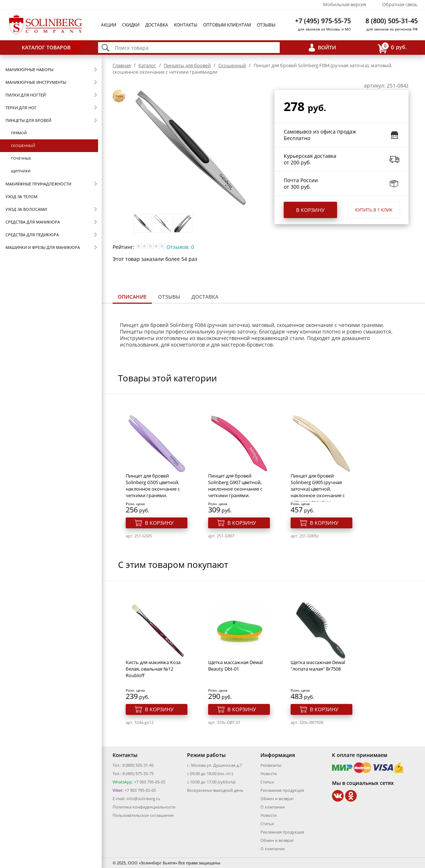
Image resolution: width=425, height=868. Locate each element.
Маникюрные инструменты (36, 82)
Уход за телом (21, 196)
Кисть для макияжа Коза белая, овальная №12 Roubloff (153, 669)
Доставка (157, 25)
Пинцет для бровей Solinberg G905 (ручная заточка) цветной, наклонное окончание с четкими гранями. (318, 489)
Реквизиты (271, 765)
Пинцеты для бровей (28, 120)
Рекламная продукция (282, 790)
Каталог (147, 65)
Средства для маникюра (33, 222)
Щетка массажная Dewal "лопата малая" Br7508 (318, 666)
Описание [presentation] (132, 297)
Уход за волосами (26, 209)
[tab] (132, 297)
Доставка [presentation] (205, 297)
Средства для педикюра (32, 235)
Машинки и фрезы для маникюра (43, 247)
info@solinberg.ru (143, 799)
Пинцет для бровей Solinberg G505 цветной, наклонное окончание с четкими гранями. (153, 486)
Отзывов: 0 (180, 247)
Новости (269, 773)
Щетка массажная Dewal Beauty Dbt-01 (235, 666)
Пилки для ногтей (26, 95)
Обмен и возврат (277, 799)
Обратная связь (400, 4)
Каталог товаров (46, 47)
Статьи (267, 782)
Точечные (21, 158)
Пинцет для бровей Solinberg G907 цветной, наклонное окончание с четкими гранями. (235, 486)
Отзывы (266, 25)
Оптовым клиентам (227, 25)
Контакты (186, 25)
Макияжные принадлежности (38, 184)
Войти (327, 47)
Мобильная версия (345, 4)
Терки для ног (21, 108)
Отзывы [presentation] (169, 297)
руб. (392, 48)
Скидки (131, 25)
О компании (273, 807)
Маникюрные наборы (29, 69)
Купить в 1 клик (374, 210)
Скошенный (23, 146)
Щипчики (21, 171)
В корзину (310, 210)
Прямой (19, 133)
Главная (122, 65)
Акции (109, 25)
